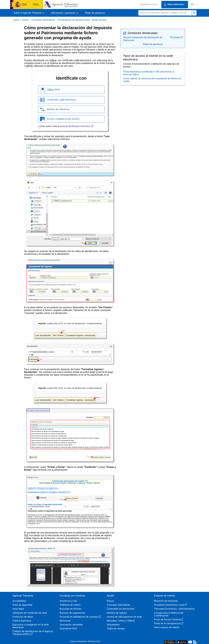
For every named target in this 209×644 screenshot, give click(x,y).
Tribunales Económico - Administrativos (174, 609)
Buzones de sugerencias (72, 613)
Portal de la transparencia (169, 623)
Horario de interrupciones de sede (124, 617)
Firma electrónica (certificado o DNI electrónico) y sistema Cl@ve (148, 73)
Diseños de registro (117, 613)
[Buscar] (165, 13)
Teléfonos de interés (70, 605)
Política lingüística (22, 621)
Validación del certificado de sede (30, 613)
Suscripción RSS (68, 629)
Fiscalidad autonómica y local (171, 605)
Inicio (16, 20)
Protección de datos (23, 617)
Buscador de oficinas (70, 609)
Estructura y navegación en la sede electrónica (31, 626)
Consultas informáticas (43, 20)
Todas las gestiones (95, 13)
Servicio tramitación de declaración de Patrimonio (143, 39)
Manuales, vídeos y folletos (121, 621)
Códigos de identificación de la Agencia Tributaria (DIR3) (33, 633)
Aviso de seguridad (22, 605)
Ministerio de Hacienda (166, 601)
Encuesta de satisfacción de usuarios (80, 617)
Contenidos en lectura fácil (121, 609)
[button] (194, 4)
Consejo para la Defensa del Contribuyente (169, 614)
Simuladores (113, 625)
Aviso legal (18, 609)
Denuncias (65, 621)
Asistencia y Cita (68, 601)
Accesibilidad (19, 601)
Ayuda (25, 20)
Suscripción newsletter (71, 625)
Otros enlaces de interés (167, 627)
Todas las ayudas (116, 629)
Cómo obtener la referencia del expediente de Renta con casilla (152, 80)
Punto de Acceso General (169, 620)
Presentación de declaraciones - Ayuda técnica (82, 20)
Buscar (110, 601)
